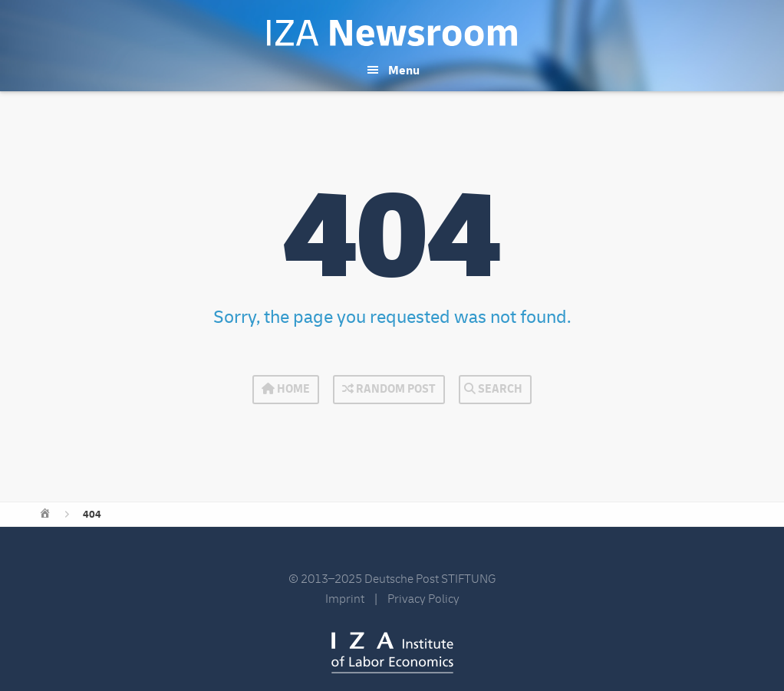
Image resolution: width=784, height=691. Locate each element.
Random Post (389, 389)
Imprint (345, 599)
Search (493, 389)
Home (286, 389)
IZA (392, 653)
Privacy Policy (423, 599)
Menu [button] (404, 71)
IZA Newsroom (392, 33)
